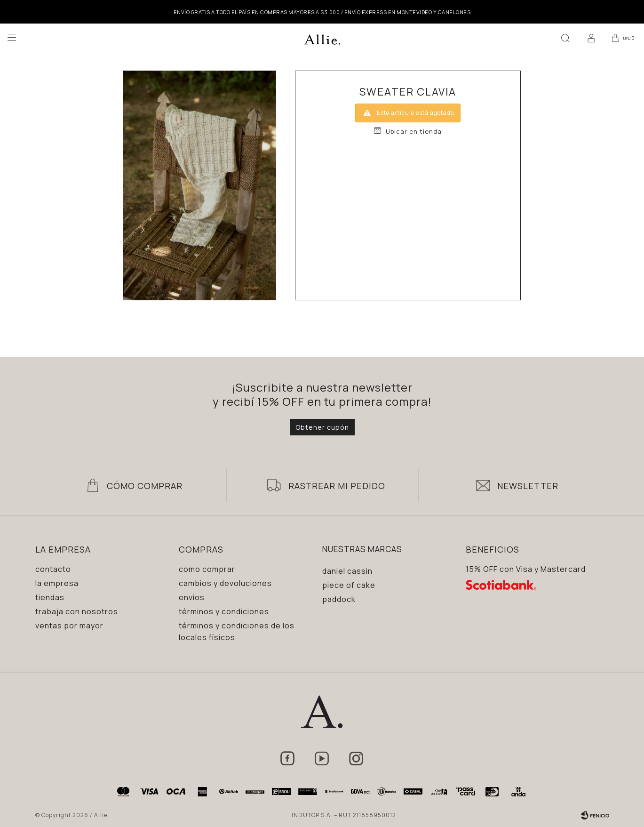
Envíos (192, 597)
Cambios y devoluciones (225, 583)
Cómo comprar (207, 569)
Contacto (53, 569)
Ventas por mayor (69, 626)
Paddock (339, 599)
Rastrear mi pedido (337, 486)
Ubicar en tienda (414, 131)
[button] (564, 38)
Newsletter (528, 486)
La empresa (57, 583)
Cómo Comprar (145, 486)
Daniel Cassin (347, 571)
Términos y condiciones (224, 611)
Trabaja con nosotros (77, 611)
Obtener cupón (322, 427)
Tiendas (50, 597)
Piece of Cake (349, 585)
